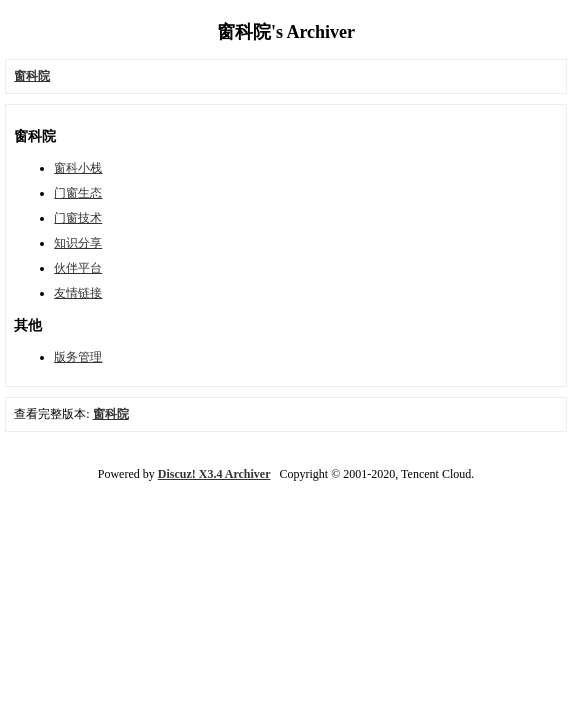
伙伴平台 (78, 268)
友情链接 (78, 293)
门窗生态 (78, 193)
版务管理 (78, 357)
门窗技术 (78, 218)
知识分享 (78, 243)
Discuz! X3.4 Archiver (214, 474)
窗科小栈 (78, 168)
